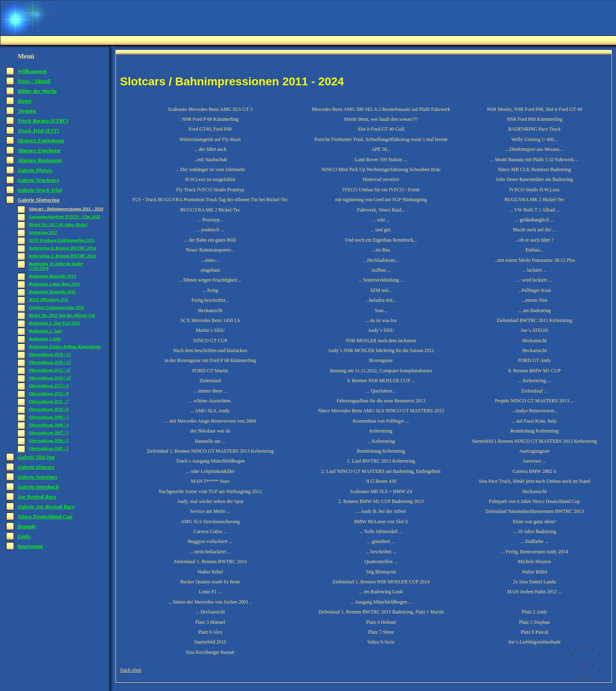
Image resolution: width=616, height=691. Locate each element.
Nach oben (131, 670)
